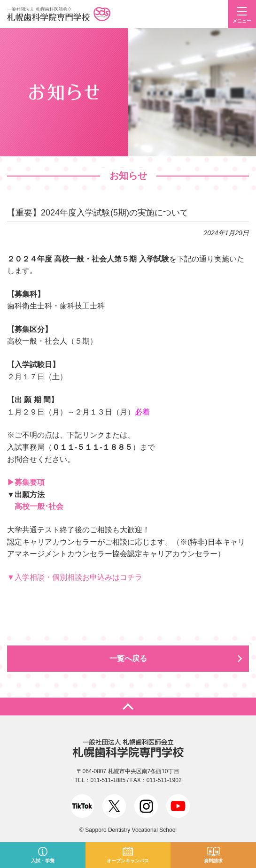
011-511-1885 (108, 780)
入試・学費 (43, 861)
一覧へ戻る (128, 658)
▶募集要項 (26, 482)
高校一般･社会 (39, 506)
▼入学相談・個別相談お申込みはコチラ (75, 577)
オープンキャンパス (128, 861)
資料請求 (213, 861)
